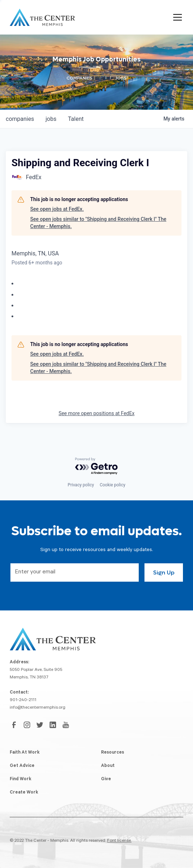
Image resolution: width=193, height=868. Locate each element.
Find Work (20, 780)
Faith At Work (25, 753)
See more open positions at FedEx (96, 413)
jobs (51, 119)
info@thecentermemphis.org (38, 708)
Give (106, 780)
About (108, 766)
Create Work (24, 793)
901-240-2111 (23, 700)
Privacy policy (81, 485)
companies (20, 119)
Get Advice (22, 766)
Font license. (119, 841)
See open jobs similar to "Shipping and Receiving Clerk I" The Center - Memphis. (98, 223)
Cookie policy (112, 485)
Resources (112, 753)
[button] (176, 17)
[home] (42, 17)
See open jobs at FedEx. (57, 209)
